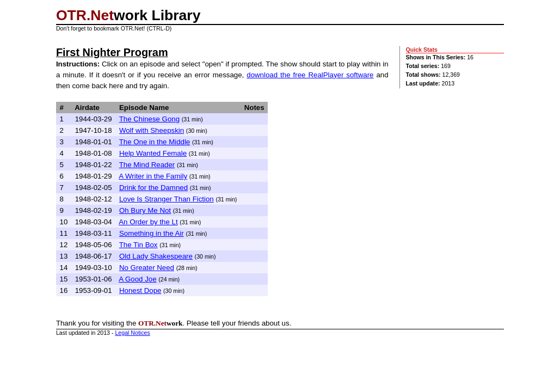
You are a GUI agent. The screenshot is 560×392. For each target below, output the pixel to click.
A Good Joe (137, 279)
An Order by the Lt (148, 222)
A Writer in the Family (153, 176)
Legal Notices (132, 333)
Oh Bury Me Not (145, 210)
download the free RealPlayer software (310, 75)
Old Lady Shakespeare (156, 256)
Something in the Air (152, 233)
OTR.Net (85, 15)
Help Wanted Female (153, 153)
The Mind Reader (147, 165)
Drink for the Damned (153, 188)
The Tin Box (139, 245)
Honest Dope (140, 290)
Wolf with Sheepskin (152, 130)
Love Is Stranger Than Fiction (167, 199)
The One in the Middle (155, 142)
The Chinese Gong (149, 119)
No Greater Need (147, 268)
